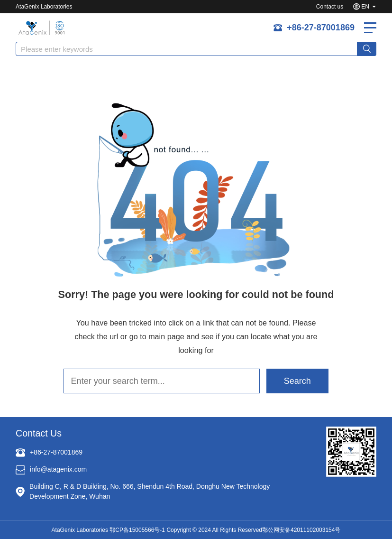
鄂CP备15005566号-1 (137, 530)
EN (365, 7)
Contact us (330, 7)
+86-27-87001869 (321, 28)
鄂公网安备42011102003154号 (301, 530)
